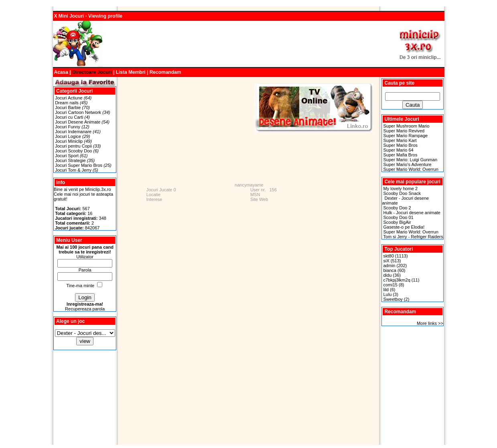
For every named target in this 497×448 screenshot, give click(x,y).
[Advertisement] (249, 44)
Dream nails (67, 103)
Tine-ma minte (80, 286)
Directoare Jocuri (92, 72)
